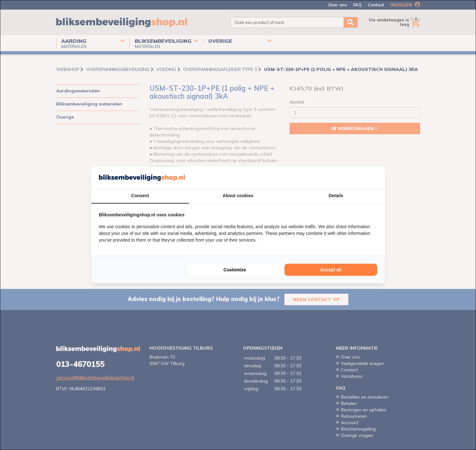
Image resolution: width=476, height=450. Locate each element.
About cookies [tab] (238, 196)
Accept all (331, 270)
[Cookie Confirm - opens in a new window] (376, 178)
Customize (235, 270)
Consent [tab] (140, 196)
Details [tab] (336, 196)
